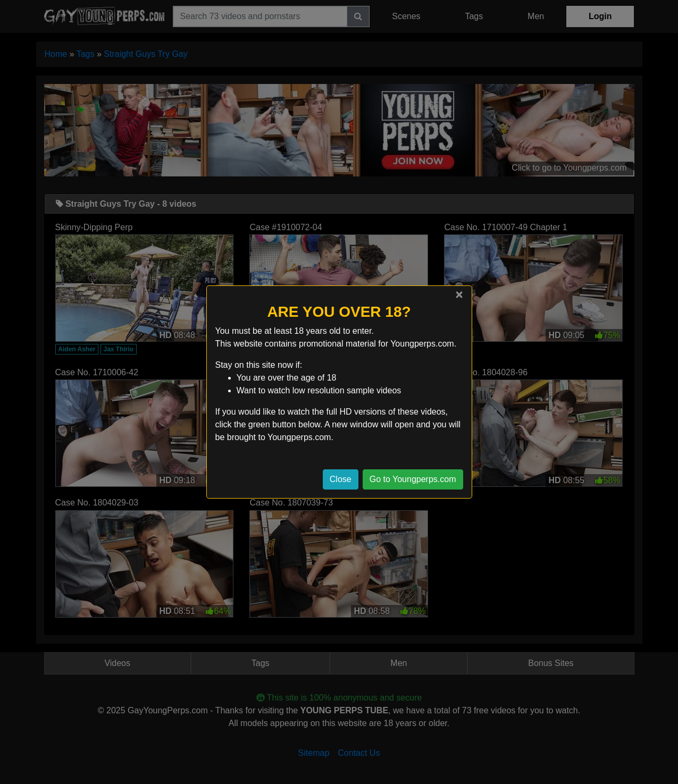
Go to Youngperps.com (413, 479)
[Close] (459, 294)
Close (341, 479)
